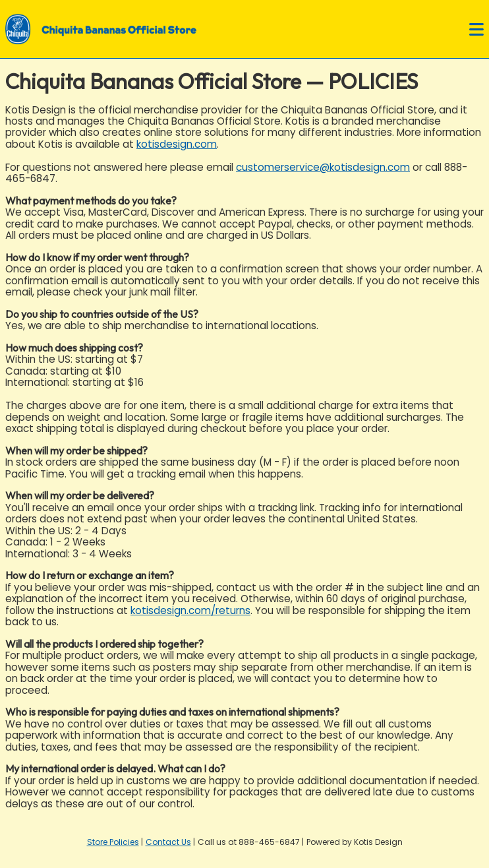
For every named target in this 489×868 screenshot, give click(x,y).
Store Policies (113, 842)
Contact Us (168, 842)
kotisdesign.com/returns (190, 610)
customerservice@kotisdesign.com (323, 167)
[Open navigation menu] (476, 30)
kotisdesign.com (177, 144)
